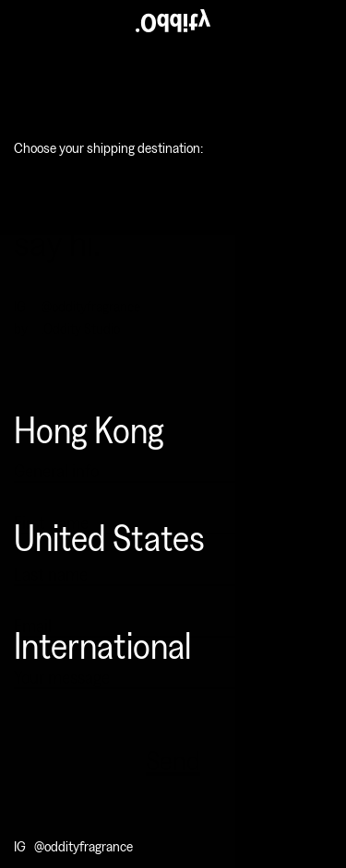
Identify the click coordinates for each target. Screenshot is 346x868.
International (102, 644)
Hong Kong (89, 428)
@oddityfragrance (84, 845)
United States (109, 536)
